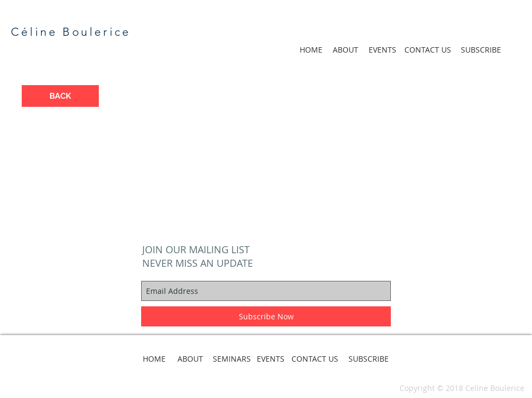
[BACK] (60, 96)
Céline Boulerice (71, 32)
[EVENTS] (382, 50)
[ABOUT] (345, 50)
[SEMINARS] (232, 359)
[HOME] (311, 50)
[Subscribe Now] (266, 316)
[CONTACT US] (428, 50)
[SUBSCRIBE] (481, 50)
